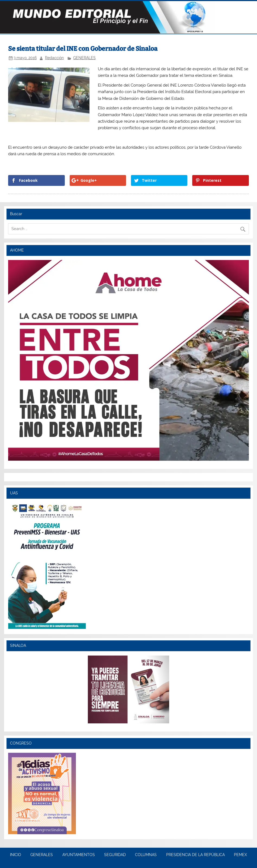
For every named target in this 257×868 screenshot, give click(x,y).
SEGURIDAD (115, 855)
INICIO (16, 855)
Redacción (54, 58)
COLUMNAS (146, 855)
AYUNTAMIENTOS (79, 855)
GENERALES (84, 58)
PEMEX (240, 855)
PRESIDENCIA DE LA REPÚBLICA (195, 855)
